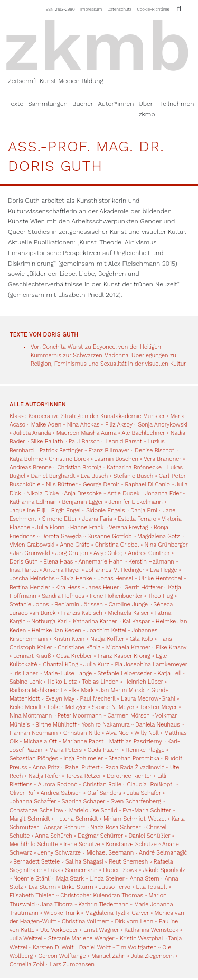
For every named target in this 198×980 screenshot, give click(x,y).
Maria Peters (65, 750)
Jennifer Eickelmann (136, 502)
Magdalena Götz (158, 536)
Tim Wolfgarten (136, 947)
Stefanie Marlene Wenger (81, 938)
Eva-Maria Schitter (147, 810)
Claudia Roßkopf (151, 784)
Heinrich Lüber (144, 682)
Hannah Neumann (34, 733)
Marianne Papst (83, 742)
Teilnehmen (177, 104)
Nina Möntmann (31, 716)
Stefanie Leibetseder (125, 673)
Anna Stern (145, 879)
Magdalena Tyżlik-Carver (117, 913)
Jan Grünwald (32, 553)
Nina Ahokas (83, 425)
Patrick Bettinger (61, 451)
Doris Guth (24, 562)
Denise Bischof (154, 451)
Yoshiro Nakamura (106, 725)
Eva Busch (95, 476)
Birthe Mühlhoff (56, 725)
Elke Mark (81, 690)
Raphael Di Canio (147, 484)
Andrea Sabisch (61, 793)
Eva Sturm (42, 887)
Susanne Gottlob (110, 536)
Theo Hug (161, 596)
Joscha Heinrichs (32, 579)
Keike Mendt (26, 707)
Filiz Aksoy (119, 425)
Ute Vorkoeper (59, 930)
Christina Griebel (117, 545)
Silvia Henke (76, 579)
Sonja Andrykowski (163, 425)
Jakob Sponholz (164, 870)
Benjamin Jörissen (79, 605)
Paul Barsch (84, 442)
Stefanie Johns (29, 605)
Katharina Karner (95, 621)
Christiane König (79, 647)
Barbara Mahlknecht (36, 690)
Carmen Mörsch (129, 716)
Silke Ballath (47, 442)
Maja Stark (70, 879)
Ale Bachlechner (144, 433)
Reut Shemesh (128, 862)
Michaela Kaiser (128, 613)
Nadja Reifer (44, 776)
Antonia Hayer (62, 570)
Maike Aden (46, 425)
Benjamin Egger (82, 502)
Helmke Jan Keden (56, 630)
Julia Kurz (96, 664)
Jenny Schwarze (59, 853)
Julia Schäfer (144, 793)
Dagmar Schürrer (100, 836)
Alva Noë (117, 733)
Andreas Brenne (31, 468)
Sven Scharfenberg (136, 801)
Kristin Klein (69, 639)
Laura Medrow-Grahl (148, 699)
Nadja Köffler (107, 639)
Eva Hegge (163, 570)
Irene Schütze (82, 844)
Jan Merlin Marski (122, 690)
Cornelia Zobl (27, 964)
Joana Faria (97, 519)
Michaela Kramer (128, 647)
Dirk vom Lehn (134, 922)
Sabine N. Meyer (113, 707)
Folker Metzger (67, 707)
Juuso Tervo (115, 887)
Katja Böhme (26, 459)
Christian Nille (82, 733)
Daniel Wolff (95, 947)
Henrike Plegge (145, 750)
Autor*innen (116, 104)
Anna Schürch (54, 836)
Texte (16, 104)
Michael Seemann (110, 853)
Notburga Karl (49, 621)
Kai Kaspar (136, 621)
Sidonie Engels (105, 510)
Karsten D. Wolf (53, 947)
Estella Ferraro (137, 519)
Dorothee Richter (129, 776)
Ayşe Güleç (108, 553)
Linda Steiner (107, 879)
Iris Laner (25, 673)
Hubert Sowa (120, 870)
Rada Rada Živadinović (135, 768)
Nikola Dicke (43, 493)
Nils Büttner (62, 484)
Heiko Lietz (62, 682)
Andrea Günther (150, 553)
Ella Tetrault (152, 887)
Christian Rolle (102, 784)
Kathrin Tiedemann (103, 905)
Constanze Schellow (36, 810)
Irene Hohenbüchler (116, 596)
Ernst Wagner (101, 930)
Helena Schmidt (77, 819)
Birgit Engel (66, 510)
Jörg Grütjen (72, 553)
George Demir (101, 484)
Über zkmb (147, 109)
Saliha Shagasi (84, 862)
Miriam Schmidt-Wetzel (135, 819)
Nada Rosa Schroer (116, 827)
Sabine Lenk (26, 682)
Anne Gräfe (74, 545)
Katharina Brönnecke (134, 468)
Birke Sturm (78, 887)
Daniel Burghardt (53, 476)
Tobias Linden (100, 682)
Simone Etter (60, 519)
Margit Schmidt (30, 819)
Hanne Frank (87, 527)
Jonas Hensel (115, 579)
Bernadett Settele (36, 862)
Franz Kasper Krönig (124, 656)
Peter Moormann (80, 716)
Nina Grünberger (166, 545)
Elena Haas (58, 562)
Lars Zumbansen (72, 964)
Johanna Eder (163, 493)
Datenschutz (120, 9)
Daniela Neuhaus (158, 725)
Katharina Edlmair (33, 502)
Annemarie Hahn (100, 562)
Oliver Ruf (22, 793)
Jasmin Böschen (116, 459)
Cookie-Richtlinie (153, 9)
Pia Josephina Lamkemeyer (151, 664)
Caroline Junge (128, 605)
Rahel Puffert (82, 768)
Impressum (92, 9)
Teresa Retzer (83, 776)
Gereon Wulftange (62, 956)
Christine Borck (69, 459)
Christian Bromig (79, 468)
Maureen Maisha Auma (86, 433)
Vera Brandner (162, 459)
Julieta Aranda (32, 433)
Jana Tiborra (56, 905)
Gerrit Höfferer (143, 588)
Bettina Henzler (30, 588)
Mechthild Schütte (34, 844)
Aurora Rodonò (58, 784)
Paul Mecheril (98, 699)
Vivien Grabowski (32, 545)
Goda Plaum (104, 750)
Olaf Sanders (104, 793)
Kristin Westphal (141, 938)
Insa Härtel (24, 570)
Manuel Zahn (109, 956)
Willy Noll (146, 733)
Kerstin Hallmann (151, 562)
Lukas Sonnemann (73, 870)
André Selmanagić (163, 853)
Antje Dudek (123, 493)
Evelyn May (60, 699)
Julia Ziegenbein (152, 956)
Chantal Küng (60, 664)
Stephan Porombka (134, 759)
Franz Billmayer (109, 451)
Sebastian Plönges (34, 759)
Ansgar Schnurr (64, 827)
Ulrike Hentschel (161, 579)
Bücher (83, 104)
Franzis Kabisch (82, 613)
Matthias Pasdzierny (136, 742)
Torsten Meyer (158, 707)
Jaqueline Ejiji (27, 510)
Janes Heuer (102, 588)
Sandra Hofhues (63, 596)
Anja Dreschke (83, 493)
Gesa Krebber (74, 656)
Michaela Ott (40, 742)
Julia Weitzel (26, 938)
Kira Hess (68, 588)
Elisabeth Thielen (32, 896)
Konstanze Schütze (131, 844)
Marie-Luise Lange (68, 673)
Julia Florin (50, 527)
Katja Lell (170, 673)
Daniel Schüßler (150, 836)
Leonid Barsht (124, 442)
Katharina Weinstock (152, 930)
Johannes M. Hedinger (115, 570)
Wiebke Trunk (62, 913)
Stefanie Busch (133, 476)
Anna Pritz (46, 768)
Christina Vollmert (86, 922)
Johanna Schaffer (33, 801)
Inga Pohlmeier (83, 759)
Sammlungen (48, 104)
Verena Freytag (129, 527)
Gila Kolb (142, 639)
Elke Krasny (171, 647)
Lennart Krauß (32, 656)
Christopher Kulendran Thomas (102, 896)
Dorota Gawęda (62, 536)
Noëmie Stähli (32, 879)
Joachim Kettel (106, 630)
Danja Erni (144, 510)
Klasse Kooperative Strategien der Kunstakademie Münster (88, 416)
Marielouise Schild (93, 810)
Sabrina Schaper (83, 801)
